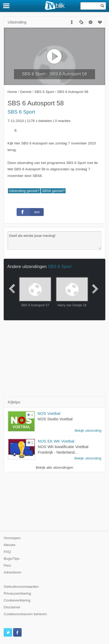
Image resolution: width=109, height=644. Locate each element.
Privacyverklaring (17, 593)
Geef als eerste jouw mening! (55, 241)
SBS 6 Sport (21, 112)
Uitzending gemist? (24, 191)
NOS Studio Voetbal (55, 419)
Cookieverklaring (17, 600)
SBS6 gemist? (53, 191)
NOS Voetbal (49, 413)
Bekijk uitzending (88, 431)
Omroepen (12, 538)
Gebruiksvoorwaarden (21, 587)
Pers (7, 565)
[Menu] (7, 6)
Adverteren (13, 572)
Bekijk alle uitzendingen (54, 467)
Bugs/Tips (12, 559)
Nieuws (10, 545)
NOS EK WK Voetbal (56, 441)
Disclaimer (12, 607)
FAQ (7, 552)
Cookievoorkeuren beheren (25, 614)
